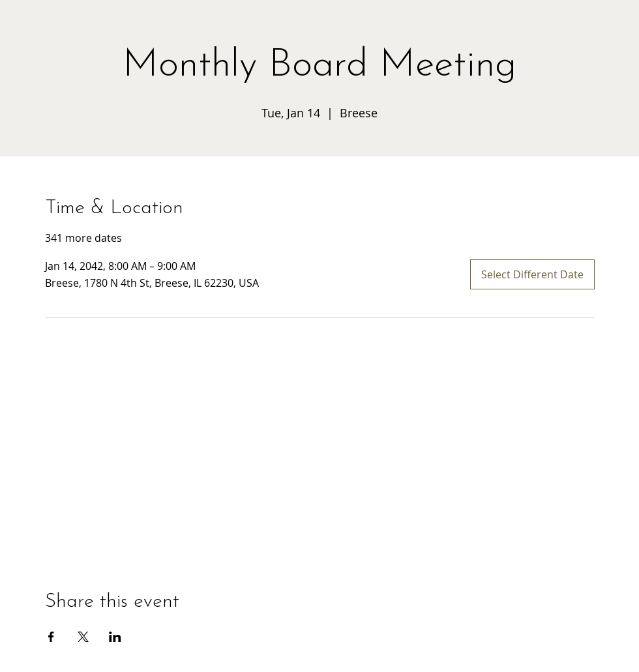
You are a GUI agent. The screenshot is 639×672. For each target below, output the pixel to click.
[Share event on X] (83, 637)
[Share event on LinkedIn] (115, 637)
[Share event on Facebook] (51, 637)
